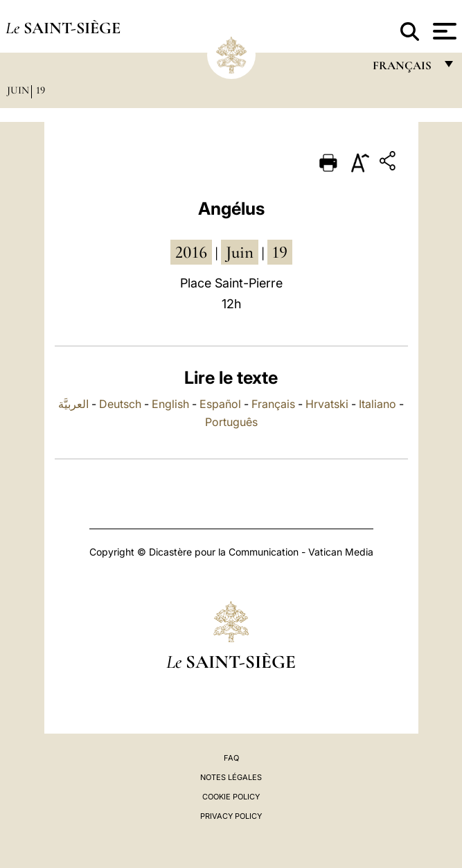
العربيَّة (73, 404)
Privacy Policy (231, 816)
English (170, 404)
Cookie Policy (231, 797)
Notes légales (231, 777)
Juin (18, 90)
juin (240, 252)
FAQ (231, 758)
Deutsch (120, 404)
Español (220, 404)
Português (231, 422)
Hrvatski (327, 404)
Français (273, 404)
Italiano (377, 404)
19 (41, 90)
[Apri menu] (443, 31)
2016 (191, 252)
